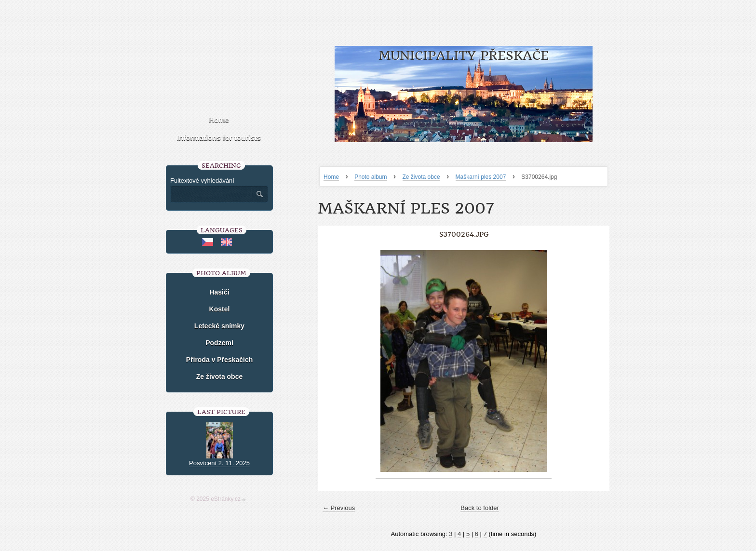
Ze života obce (421, 177)
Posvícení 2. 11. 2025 (219, 463)
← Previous (339, 508)
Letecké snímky (219, 326)
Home (331, 177)
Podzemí (219, 343)
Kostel (220, 309)
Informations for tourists (219, 138)
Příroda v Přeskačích (220, 360)
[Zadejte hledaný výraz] (211, 194)
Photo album (371, 177)
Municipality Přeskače (464, 56)
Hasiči (219, 292)
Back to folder (480, 508)
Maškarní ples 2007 (481, 177)
